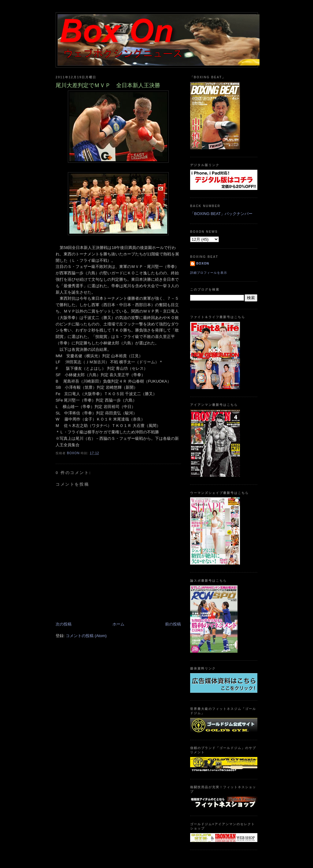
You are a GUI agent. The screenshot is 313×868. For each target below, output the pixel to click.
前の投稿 (173, 624)
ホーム (118, 624)
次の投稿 (64, 624)
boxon (203, 263)
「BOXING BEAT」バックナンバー (221, 214)
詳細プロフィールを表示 (209, 273)
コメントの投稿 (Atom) (86, 636)
